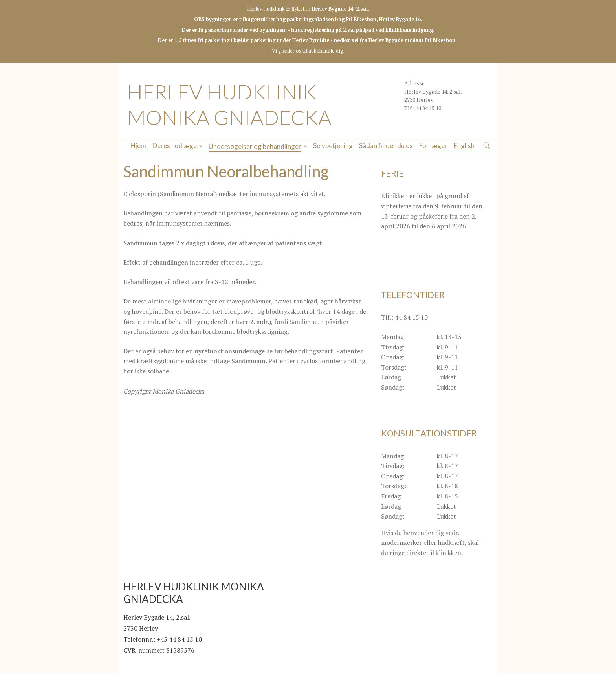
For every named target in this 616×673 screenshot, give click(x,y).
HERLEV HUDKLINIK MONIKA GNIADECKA (229, 104)
